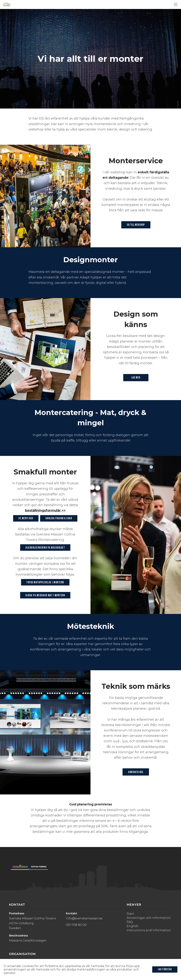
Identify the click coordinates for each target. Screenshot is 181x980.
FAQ (130, 922)
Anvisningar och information (149, 918)
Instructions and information (149, 930)
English (133, 926)
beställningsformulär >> (45, 510)
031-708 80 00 (76, 925)
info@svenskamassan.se (84, 918)
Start (130, 914)
